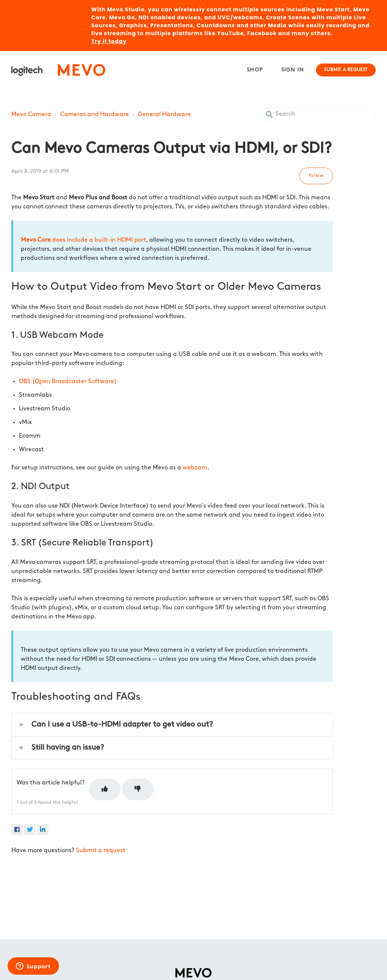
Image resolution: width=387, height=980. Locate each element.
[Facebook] (17, 829)
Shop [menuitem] (255, 70)
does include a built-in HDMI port (84, 240)
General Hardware (164, 115)
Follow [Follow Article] (316, 176)
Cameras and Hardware (94, 115)
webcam (195, 468)
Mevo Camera (31, 115)
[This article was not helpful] (138, 789)
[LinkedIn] (43, 829)
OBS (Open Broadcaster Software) (68, 382)
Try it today (109, 41)
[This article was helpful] (105, 789)
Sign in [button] (293, 70)
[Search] (319, 114)
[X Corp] (30, 829)
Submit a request (346, 70)
